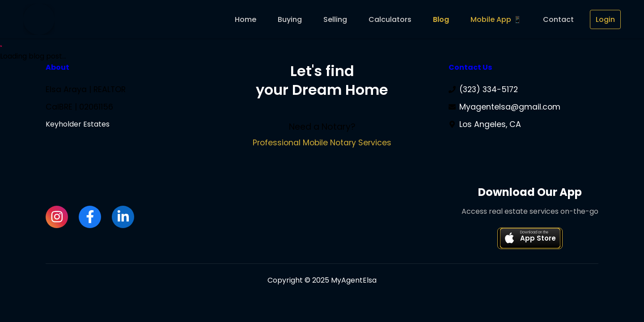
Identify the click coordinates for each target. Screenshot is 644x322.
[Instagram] (57, 217)
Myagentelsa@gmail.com (510, 107)
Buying (290, 19)
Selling (335, 19)
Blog (441, 19)
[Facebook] (90, 217)
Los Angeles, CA (490, 124)
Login (605, 19)
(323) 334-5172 (489, 89)
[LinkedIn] (123, 217)
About (57, 67)
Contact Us (470, 67)
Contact (558, 19)
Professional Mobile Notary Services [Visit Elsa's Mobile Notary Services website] (322, 143)
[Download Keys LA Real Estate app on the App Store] (530, 239)
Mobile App (491, 19)
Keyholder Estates (78, 124)
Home (246, 19)
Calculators (390, 19)
